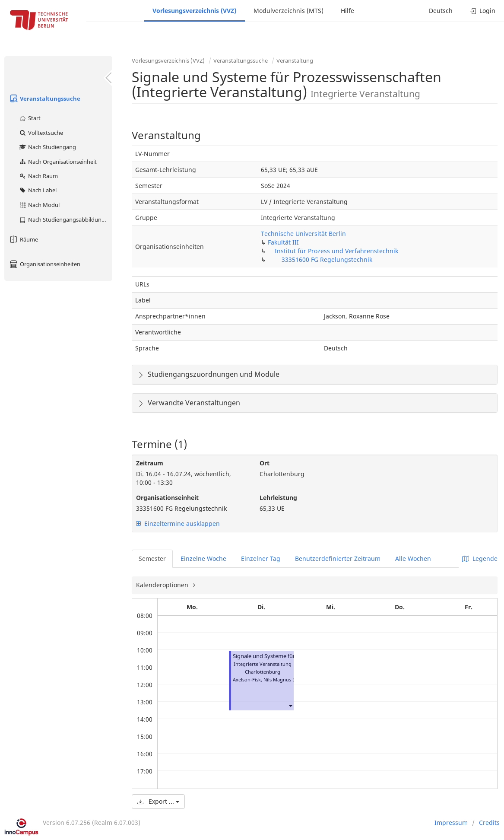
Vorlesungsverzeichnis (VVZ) (194, 11)
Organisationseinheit (167, 498)
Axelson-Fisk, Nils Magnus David (269, 679)
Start (30, 118)
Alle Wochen (413, 558)
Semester (152, 558)
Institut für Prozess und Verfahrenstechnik (336, 251)
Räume (23, 239)
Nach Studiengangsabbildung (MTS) (65, 220)
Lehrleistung (278, 498)
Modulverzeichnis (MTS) (288, 11)
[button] (290, 705)
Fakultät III (283, 242)
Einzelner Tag (261, 558)
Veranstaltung (295, 60)
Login (483, 11)
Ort (265, 463)
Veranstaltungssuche (44, 99)
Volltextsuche (41, 133)
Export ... (158, 801)
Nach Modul (39, 205)
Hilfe (347, 11)
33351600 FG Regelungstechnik (327, 259)
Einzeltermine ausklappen (178, 523)
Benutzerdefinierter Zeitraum (338, 558)
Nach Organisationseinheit (58, 162)
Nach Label (38, 190)
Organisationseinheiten (44, 264)
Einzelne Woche (203, 558)
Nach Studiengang (47, 147)
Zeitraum (150, 463)
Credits (489, 822)
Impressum (451, 822)
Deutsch (441, 11)
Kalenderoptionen (163, 585)
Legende (480, 558)
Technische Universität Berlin (303, 234)
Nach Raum (38, 176)
